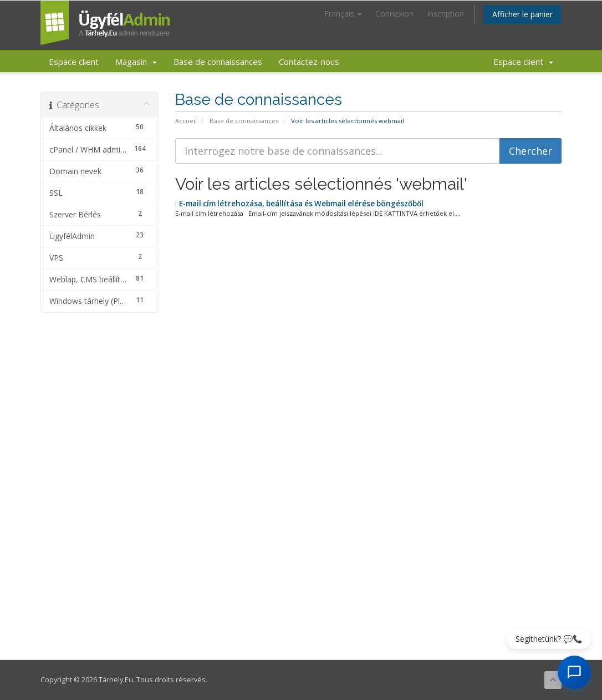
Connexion (394, 14)
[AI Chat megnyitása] (574, 672)
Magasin (136, 62)
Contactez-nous (309, 62)
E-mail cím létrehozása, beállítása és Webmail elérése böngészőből (300, 204)
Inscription (445, 14)
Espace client (74, 62)
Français (343, 14)
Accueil (186, 121)
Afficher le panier (522, 14)
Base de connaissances (218, 62)
